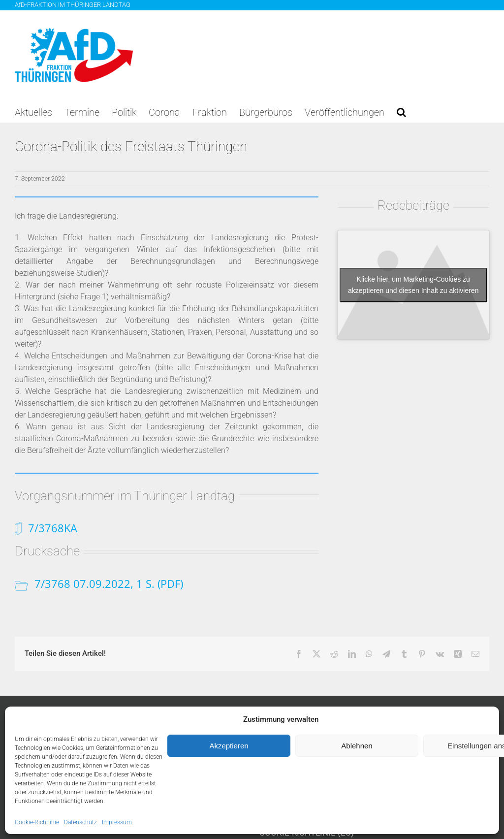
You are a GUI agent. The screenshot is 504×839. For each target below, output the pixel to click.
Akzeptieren (229, 746)
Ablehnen (357, 746)
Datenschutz (80, 822)
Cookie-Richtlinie (37, 822)
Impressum (117, 822)
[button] (401, 112)
